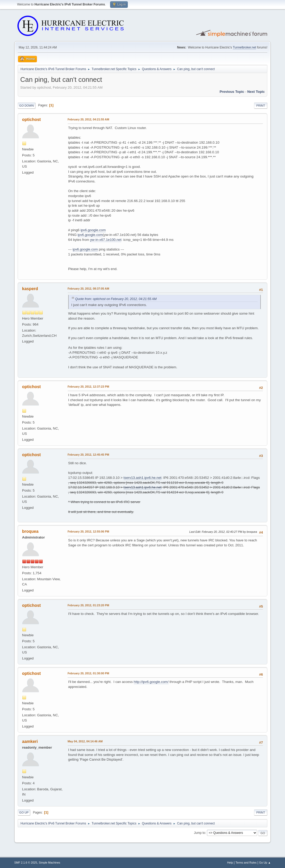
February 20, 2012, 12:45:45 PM (88, 455)
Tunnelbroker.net (244, 47)
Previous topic (232, 92)
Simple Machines (49, 863)
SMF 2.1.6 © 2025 (26, 863)
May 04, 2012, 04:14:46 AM (85, 741)
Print (261, 106)
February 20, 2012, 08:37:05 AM (88, 289)
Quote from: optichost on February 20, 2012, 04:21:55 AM (116, 299)
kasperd (30, 289)
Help (230, 863)
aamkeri (30, 741)
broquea (30, 531)
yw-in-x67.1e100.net (106, 240)
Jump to (199, 833)
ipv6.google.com (93, 230)
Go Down (27, 106)
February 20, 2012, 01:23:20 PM (88, 605)
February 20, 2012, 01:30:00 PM (88, 673)
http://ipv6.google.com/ (151, 682)
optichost (31, 120)
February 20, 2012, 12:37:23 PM (88, 387)
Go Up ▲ (265, 863)
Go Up (24, 812)
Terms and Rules (246, 863)
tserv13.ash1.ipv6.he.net (142, 478)
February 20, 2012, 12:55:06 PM (88, 531)
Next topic (256, 92)
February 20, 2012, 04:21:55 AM (88, 119)
